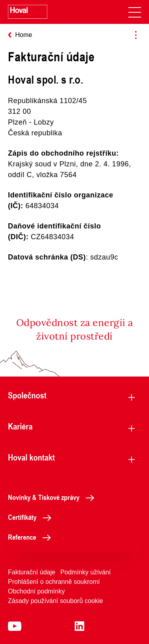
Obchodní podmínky (36, 591)
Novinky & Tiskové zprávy (53, 497)
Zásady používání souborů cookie (55, 601)
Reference (32, 537)
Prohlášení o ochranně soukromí (54, 582)
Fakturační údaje (32, 572)
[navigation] (135, 12)
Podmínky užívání (86, 572)
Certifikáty (32, 517)
